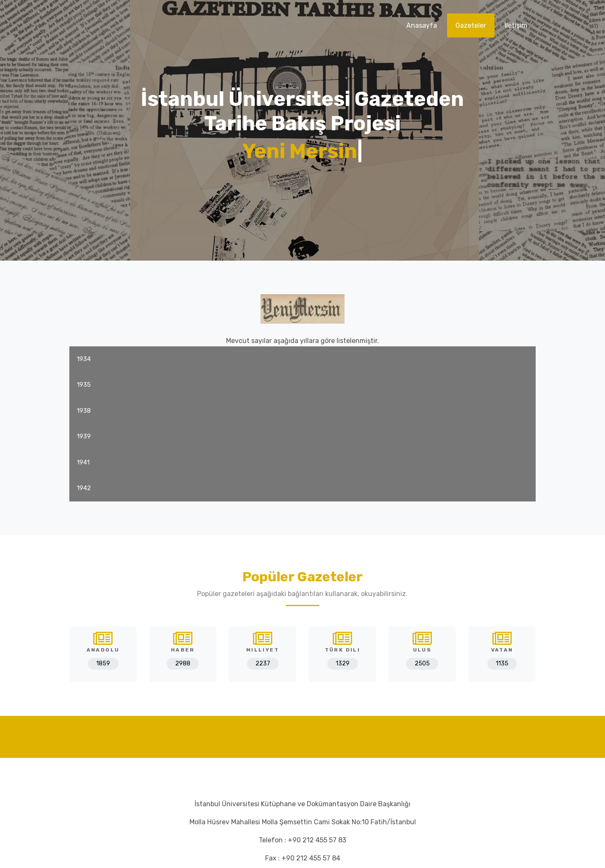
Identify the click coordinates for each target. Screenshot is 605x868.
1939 (84, 436)
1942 (84, 488)
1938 (84, 411)
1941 (83, 462)
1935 (84, 385)
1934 (84, 359)
